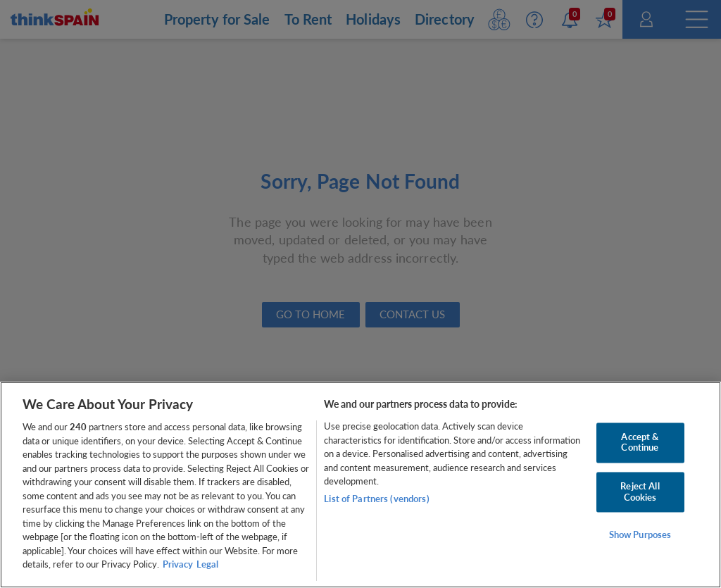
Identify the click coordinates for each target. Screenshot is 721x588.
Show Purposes (640, 535)
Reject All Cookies (640, 492)
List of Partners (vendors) (376, 499)
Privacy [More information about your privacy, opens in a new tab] (178, 564)
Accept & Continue (640, 442)
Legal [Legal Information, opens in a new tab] (207, 564)
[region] (360, 485)
